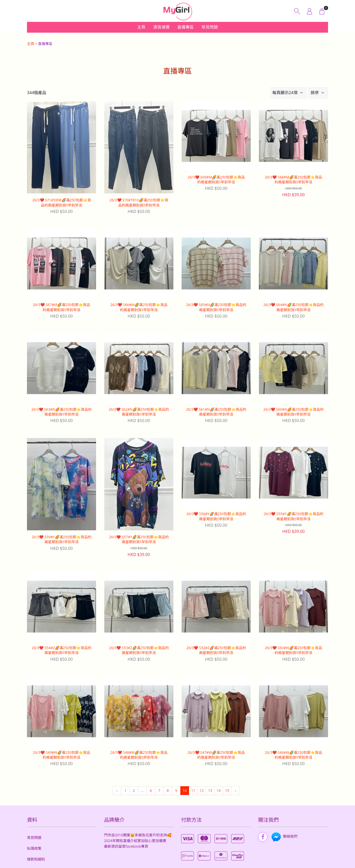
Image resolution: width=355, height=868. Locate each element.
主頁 (141, 27)
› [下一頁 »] (236, 790)
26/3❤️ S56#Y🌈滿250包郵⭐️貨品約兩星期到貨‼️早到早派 (216, 516)
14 (219, 790)
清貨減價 (161, 27)
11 (193, 790)
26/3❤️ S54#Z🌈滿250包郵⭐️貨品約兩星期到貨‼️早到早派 (62, 650)
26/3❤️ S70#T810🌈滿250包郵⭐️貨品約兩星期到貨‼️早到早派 (139, 203)
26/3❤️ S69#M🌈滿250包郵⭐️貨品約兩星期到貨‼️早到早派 (216, 180)
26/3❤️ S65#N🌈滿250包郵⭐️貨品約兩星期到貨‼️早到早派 (216, 307)
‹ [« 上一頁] (117, 790)
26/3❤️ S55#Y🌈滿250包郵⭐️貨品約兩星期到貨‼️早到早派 (293, 516)
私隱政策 (34, 848)
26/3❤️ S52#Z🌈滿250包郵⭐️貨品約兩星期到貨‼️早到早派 (216, 650)
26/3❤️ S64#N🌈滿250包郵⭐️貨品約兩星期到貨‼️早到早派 (293, 307)
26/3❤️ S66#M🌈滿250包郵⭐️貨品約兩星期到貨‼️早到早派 (139, 307)
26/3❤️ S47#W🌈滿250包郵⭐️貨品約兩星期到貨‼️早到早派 (216, 755)
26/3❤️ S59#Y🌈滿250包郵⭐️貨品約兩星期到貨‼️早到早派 (61, 539)
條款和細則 (36, 859)
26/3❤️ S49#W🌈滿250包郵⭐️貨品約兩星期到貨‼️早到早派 (62, 755)
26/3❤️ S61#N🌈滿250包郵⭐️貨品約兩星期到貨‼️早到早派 (216, 412)
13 (210, 790)
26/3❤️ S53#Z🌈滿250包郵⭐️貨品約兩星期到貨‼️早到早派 (139, 650)
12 (202, 790)
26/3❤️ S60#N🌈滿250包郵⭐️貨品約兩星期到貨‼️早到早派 (293, 412)
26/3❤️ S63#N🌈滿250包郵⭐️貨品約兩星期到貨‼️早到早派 (62, 412)
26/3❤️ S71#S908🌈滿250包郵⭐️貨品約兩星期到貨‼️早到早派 (61, 203)
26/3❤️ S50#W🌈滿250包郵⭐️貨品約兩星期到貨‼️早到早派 (293, 650)
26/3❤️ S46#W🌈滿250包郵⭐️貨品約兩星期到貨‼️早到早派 (293, 755)
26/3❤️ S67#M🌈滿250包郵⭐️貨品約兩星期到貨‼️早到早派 (62, 307)
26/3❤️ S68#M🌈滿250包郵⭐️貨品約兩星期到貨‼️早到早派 (293, 180)
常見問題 (210, 27)
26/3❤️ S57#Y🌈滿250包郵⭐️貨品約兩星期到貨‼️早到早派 (139, 539)
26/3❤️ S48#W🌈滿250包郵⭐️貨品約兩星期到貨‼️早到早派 (139, 755)
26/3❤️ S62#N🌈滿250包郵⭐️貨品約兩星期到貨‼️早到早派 (139, 412)
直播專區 (185, 27)
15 (227, 790)
